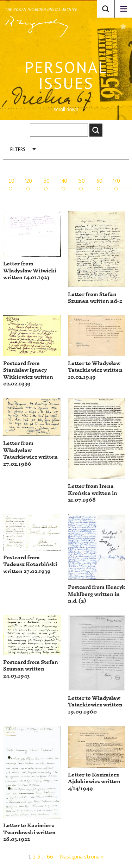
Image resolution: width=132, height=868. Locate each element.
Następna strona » (82, 856)
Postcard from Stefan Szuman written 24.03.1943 (31, 669)
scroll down (66, 109)
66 (50, 856)
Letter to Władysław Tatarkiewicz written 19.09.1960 (95, 705)
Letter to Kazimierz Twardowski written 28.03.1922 (29, 832)
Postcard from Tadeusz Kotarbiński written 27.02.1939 (30, 565)
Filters (18, 149)
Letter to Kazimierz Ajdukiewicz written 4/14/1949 (94, 782)
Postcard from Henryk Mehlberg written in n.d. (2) (97, 594)
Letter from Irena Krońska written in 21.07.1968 (93, 493)
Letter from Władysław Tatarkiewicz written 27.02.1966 (30, 454)
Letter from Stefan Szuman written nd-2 (95, 298)
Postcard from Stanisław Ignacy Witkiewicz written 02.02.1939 (28, 374)
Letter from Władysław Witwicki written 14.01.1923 (30, 271)
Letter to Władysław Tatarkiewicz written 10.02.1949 (95, 370)
